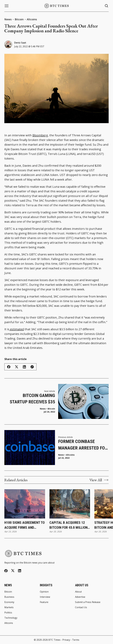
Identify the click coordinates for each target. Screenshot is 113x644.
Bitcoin (19, 19)
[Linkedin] (20, 571)
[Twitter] (13, 571)
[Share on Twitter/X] (17, 367)
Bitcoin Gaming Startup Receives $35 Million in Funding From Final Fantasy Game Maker (32, 399)
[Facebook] (6, 571)
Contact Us (81, 607)
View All (99, 480)
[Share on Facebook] (9, 367)
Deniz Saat (20, 43)
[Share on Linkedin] (24, 367)
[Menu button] (7, 6)
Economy (9, 602)
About (78, 592)
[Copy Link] (32, 367)
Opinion (44, 592)
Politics (8, 613)
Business (9, 597)
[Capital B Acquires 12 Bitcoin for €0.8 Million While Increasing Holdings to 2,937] (70, 504)
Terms (76, 640)
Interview (45, 597)
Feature (44, 602)
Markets (9, 607)
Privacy (66, 640)
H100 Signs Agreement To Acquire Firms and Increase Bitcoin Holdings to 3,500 (25, 525)
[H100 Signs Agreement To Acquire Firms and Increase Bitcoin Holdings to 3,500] (25, 504)
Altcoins (32, 19)
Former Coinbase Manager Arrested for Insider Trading (83, 445)
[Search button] (107, 6)
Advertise (80, 597)
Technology (11, 618)
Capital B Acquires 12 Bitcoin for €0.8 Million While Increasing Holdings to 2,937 (68, 525)
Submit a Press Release (88, 602)
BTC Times (54, 640)
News (8, 19)
